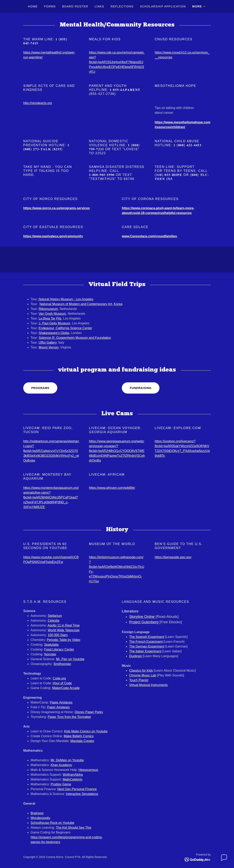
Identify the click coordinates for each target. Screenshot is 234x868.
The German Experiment (147, 646)
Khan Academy (61, 765)
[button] (199, 6)
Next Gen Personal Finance (77, 789)
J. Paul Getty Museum (54, 323)
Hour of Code (62, 683)
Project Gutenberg (144, 622)
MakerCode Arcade (66, 688)
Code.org (59, 678)
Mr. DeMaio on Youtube (67, 760)
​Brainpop (37, 813)
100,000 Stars (58, 635)
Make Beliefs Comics (79, 736)
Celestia (53, 621)
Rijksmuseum (48, 309)
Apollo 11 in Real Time (64, 625)
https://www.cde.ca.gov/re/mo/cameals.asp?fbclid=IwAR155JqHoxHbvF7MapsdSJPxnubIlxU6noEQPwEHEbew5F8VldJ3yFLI (117, 62)
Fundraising (141, 388)
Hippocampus (88, 770)
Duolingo (136, 656)
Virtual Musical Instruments (148, 685)
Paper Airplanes (61, 702)
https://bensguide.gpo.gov (173, 557)
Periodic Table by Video (64, 640)
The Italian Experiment (145, 651)
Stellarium (55, 616)
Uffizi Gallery (48, 343)
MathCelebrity (73, 779)
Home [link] (33, 6)
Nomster (50, 654)
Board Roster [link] (75, 6)
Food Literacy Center (59, 649)
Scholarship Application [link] (163, 6)
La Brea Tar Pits (50, 318)
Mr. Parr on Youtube (70, 659)
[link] (198, 859)
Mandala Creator (82, 741)
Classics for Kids (141, 671)
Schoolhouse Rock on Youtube (52, 823)
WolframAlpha (73, 775)
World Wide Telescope (64, 630)
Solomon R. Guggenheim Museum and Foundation (75, 338)
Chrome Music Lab (143, 675)
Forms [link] (50, 6)
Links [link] (99, 6)
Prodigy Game (61, 784)
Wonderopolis (40, 818)
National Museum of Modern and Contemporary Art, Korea (81, 304)
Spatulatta (51, 645)
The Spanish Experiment (147, 637)
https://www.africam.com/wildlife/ (112, 488)
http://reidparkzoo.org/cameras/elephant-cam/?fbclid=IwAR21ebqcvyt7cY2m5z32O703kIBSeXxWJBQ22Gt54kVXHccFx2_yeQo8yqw (51, 451)
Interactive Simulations (82, 794)
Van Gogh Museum (52, 314)
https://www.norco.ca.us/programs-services (56, 208)
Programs (40, 388)
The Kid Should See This (74, 828)
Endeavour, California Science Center (65, 328)
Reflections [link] (122, 6)
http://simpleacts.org (38, 103)
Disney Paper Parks (89, 712)
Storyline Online (142, 617)
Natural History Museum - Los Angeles (65, 299)
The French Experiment (146, 642)
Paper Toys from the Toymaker (69, 717)
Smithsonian (62, 664)
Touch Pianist (139, 680)
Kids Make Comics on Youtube (86, 731)
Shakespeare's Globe (54, 333)
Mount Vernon (49, 347)
